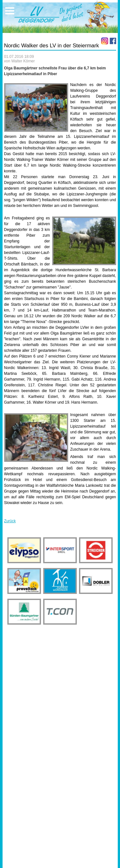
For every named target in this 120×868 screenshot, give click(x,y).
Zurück (10, 521)
